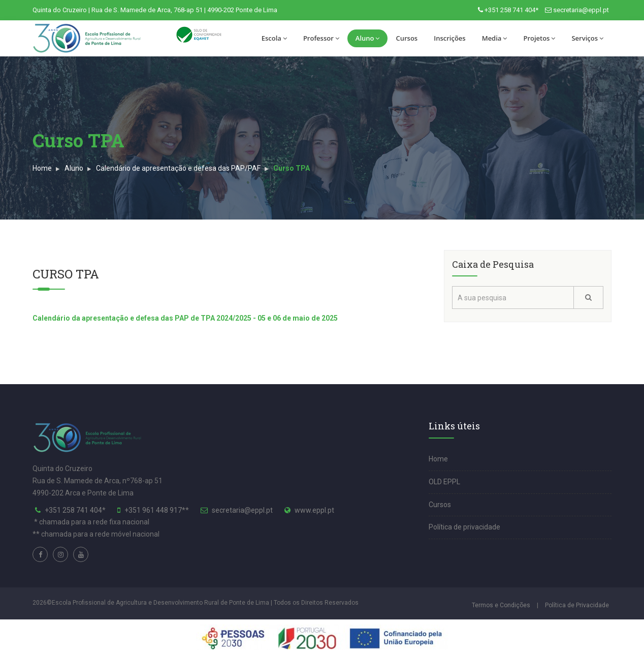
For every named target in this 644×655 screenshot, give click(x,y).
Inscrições (449, 38)
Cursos (407, 38)
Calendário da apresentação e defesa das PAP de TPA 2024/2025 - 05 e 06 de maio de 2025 (185, 318)
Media (495, 38)
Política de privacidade (464, 527)
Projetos (539, 38)
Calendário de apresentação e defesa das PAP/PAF (178, 168)
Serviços (587, 38)
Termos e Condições (501, 605)
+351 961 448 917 (153, 510)
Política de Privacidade (577, 605)
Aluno (368, 38)
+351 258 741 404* (511, 10)
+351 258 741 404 (73, 510)
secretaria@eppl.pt (581, 10)
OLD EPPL (444, 482)
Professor (321, 38)
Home (42, 168)
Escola (274, 38)
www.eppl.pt (314, 510)
